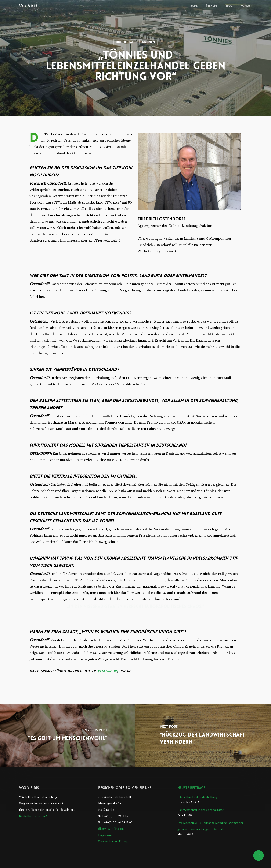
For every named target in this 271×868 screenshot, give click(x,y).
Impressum (106, 835)
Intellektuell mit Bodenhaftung (197, 797)
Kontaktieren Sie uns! (33, 816)
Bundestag (125, 42)
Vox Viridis (30, 5)
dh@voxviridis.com (111, 829)
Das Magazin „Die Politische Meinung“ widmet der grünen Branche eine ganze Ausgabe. (210, 826)
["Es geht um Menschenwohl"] (68, 735)
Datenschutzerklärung (113, 841)
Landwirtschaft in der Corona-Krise (201, 810)
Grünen (148, 42)
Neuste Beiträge (191, 788)
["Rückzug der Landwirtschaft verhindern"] (203, 735)
